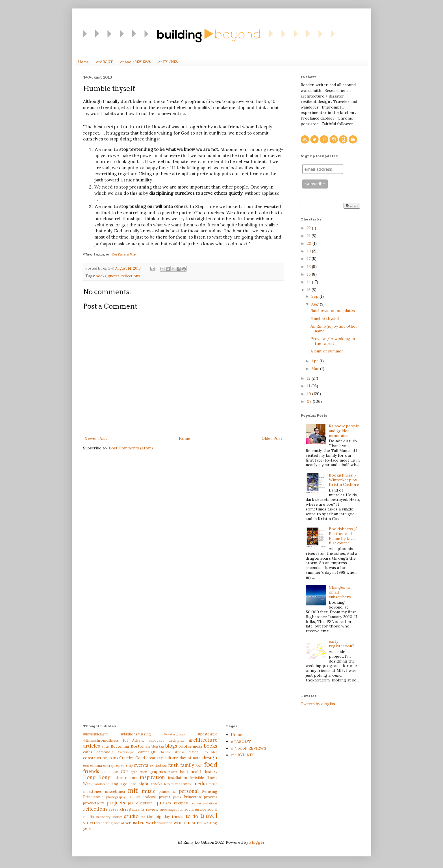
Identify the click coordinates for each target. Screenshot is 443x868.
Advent (138, 740)
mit (133, 790)
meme (213, 784)
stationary (103, 817)
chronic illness (172, 752)
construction (95, 758)
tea (143, 817)
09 (310, 401)
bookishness (190, 746)
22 (309, 228)
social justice (196, 809)
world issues (188, 822)
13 (309, 290)
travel (209, 816)
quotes (114, 276)
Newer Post (96, 438)
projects (116, 803)
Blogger (257, 842)
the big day (158, 817)
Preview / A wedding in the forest (333, 341)
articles (92, 746)
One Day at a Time (124, 255)
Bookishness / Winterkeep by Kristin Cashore (344, 480)
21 (309, 236)
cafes (88, 752)
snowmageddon (171, 809)
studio (131, 816)
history (211, 772)
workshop (165, 823)
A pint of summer (327, 351)
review (152, 809)
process (211, 797)
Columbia (210, 752)
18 (309, 251)
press (177, 797)
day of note (190, 758)
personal (189, 791)
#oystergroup (174, 734)
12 (309, 378)
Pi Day (134, 797)
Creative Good (132, 758)
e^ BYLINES (168, 62)
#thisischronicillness (101, 740)
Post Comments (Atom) (131, 448)
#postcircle (207, 734)
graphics (158, 772)
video (89, 822)
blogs (171, 746)
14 (309, 282)
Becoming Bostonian (130, 746)
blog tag (158, 746)
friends (91, 771)
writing (210, 823)
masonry (183, 784)
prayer (165, 797)
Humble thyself (325, 319)
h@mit (173, 772)
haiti (184, 772)
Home (83, 62)
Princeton (192, 797)
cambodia (105, 752)
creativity (155, 758)
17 (309, 259)
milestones (92, 791)
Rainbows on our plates (333, 311)
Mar (316, 369)
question (144, 803)
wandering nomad (110, 823)
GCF (125, 772)
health (196, 772)
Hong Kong (97, 777)
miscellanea (115, 791)
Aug (316, 304)
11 (309, 386)
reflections (131, 276)
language (119, 784)
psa (131, 803)
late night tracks (146, 784)
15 (309, 274)
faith (173, 765)
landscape (102, 784)
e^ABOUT (104, 62)
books (101, 276)
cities (194, 752)
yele (87, 828)
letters (169, 784)
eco (86, 765)
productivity (94, 803)
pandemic (167, 791)
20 (310, 243)
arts (105, 746)
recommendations (204, 803)
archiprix (176, 740)
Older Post (272, 438)
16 (309, 267)
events (141, 765)
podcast (149, 797)
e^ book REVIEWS (135, 62)
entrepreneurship (118, 765)
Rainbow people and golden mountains (344, 431)
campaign (147, 752)
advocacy (156, 740)
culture (171, 758)
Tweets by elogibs (318, 704)
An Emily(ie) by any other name (334, 329)
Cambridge (126, 752)
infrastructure (125, 778)
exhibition (158, 765)
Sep (315, 296)
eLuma (96, 765)
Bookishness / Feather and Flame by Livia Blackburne (343, 536)
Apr (315, 361)
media (200, 783)
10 (310, 394)
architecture (203, 740)
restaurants (135, 809)
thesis (178, 817)
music (149, 791)
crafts (114, 758)
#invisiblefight (95, 734)
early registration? (341, 644)
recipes (181, 803)
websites (135, 822)
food (211, 764)
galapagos (110, 772)
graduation (139, 772)
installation (177, 778)
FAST (199, 766)
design (210, 757)
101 (125, 740)
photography (116, 797)
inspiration (152, 777)
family (187, 765)
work (151, 823)
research (117, 809)
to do (192, 816)
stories (117, 817)
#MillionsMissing (136, 734)
